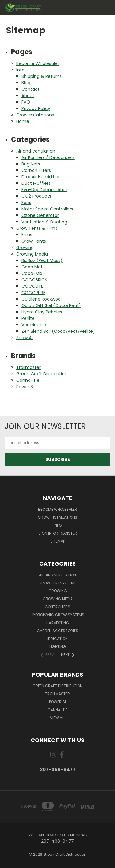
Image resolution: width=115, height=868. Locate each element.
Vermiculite (34, 325)
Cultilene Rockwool (42, 299)
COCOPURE (33, 293)
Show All (25, 338)
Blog (26, 83)
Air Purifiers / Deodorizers (48, 157)
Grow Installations (35, 115)
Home (23, 121)
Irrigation (57, 639)
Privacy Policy (36, 108)
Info (20, 70)
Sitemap (58, 541)
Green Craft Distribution (42, 374)
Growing (25, 248)
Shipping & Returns (42, 76)
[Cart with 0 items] (97, 8)
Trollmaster (29, 367)
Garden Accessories (57, 631)
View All (58, 718)
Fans (26, 203)
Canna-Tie (28, 380)
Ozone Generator (40, 215)
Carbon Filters (36, 170)
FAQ (26, 102)
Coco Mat (32, 267)
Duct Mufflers (36, 183)
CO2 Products (36, 196)
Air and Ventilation (36, 151)
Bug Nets (31, 164)
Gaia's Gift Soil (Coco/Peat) (51, 305)
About (28, 96)
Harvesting (58, 623)
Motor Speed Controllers (47, 209)
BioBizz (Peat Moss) (42, 260)
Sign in (45, 533)
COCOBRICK (34, 280)
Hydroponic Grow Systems (57, 615)
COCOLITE (32, 286)
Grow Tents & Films (37, 228)
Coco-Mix (32, 273)
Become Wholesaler (38, 63)
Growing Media (32, 254)
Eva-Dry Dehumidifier (44, 190)
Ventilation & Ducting (44, 222)
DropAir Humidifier (41, 177)
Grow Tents (34, 241)
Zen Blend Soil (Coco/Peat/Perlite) (58, 331)
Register (68, 533)
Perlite (28, 318)
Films (27, 235)
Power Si (25, 387)
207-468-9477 (58, 769)
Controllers (57, 607)
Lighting (58, 647)
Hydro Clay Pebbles (42, 312)
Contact (31, 89)
